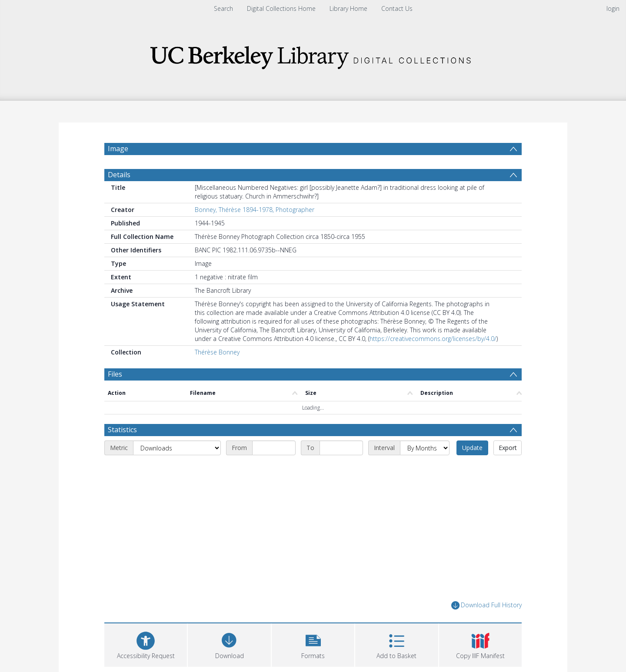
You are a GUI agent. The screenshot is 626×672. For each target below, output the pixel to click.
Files (115, 374)
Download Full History (486, 605)
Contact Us (397, 8)
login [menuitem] (613, 8)
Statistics (122, 430)
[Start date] (274, 448)
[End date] (341, 448)
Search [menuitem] (223, 8)
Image (118, 149)
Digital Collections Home (281, 8)
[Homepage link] (313, 55)
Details (119, 175)
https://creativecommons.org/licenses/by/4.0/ (433, 339)
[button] (313, 644)
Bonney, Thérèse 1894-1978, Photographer (255, 210)
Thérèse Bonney (217, 352)
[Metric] (177, 448)
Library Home (348, 8)
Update (472, 448)
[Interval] (425, 448)
